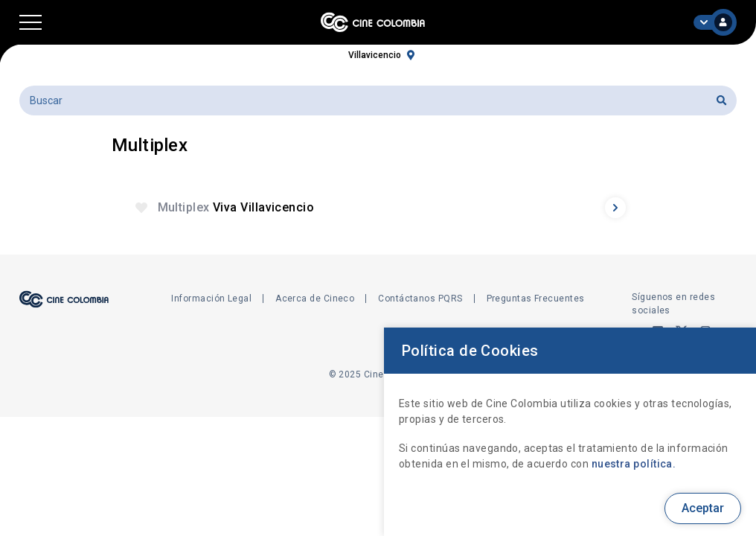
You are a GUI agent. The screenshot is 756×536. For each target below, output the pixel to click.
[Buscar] (378, 100)
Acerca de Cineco (315, 299)
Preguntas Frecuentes (536, 299)
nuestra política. (634, 464)
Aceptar (703, 508)
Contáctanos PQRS (420, 299)
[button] (31, 22)
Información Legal (211, 299)
